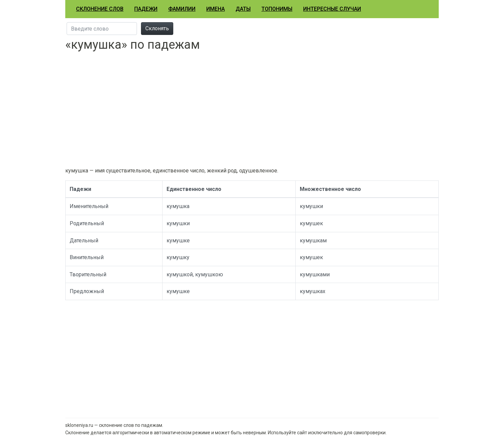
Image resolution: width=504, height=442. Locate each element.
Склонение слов (100, 9)
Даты (243, 9)
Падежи (146, 9)
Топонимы (277, 9)
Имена (215, 9)
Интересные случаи (332, 9)
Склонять (157, 28)
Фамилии (182, 9)
